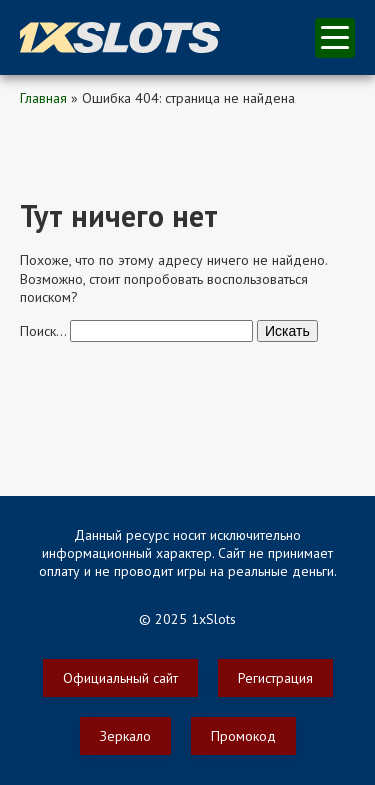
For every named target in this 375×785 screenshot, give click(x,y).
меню (335, 37)
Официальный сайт (120, 678)
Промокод (243, 736)
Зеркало (125, 736)
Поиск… (43, 331)
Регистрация (275, 678)
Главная (43, 98)
